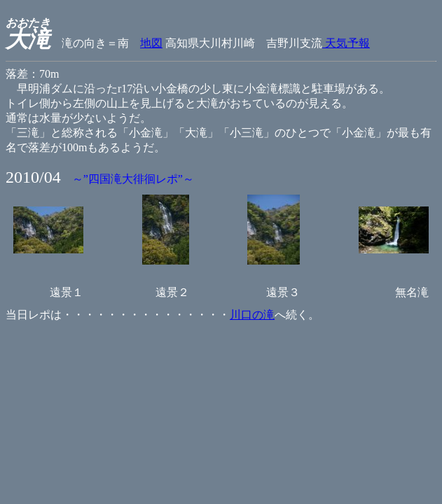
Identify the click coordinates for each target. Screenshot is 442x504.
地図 (151, 43)
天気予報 (346, 43)
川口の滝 (252, 315)
